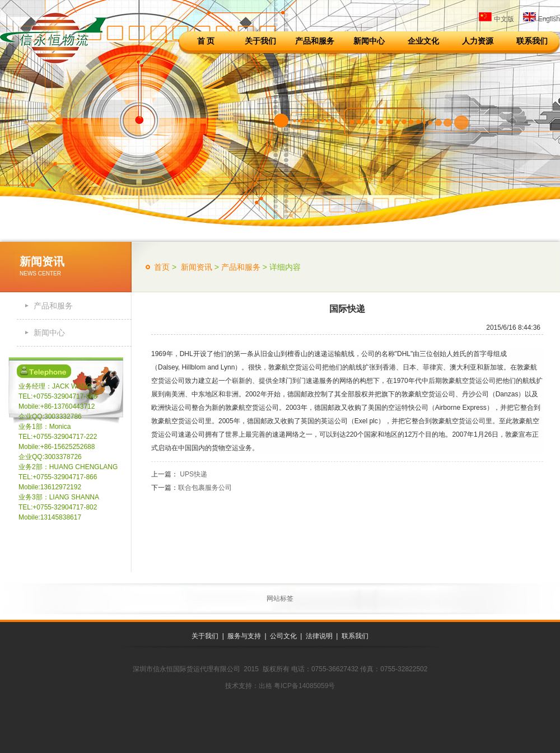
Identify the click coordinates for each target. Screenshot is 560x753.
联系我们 (532, 41)
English (542, 19)
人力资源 (478, 41)
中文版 (496, 19)
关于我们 (260, 41)
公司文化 (283, 636)
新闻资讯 (195, 267)
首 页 (206, 41)
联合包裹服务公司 (205, 488)
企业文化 (423, 41)
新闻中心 (369, 41)
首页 (162, 267)
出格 (265, 686)
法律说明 (319, 636)
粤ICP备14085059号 (304, 686)
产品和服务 (315, 41)
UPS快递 (193, 474)
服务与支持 (244, 636)
